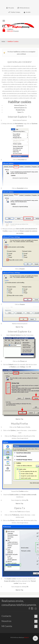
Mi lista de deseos (25, 8)
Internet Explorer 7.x (20, 105)
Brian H (27, 637)
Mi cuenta (11, 8)
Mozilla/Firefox (20, 110)
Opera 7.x (20, 112)
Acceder (28, 12)
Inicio (3, 41)
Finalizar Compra (15, 12)
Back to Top (19, 327)
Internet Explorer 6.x (20, 108)
